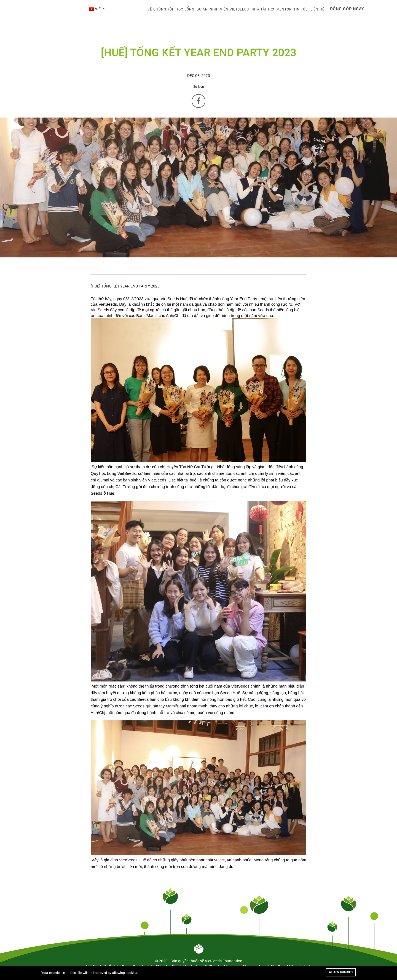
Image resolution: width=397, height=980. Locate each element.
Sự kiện (199, 87)
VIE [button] (95, 9)
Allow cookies (341, 972)
